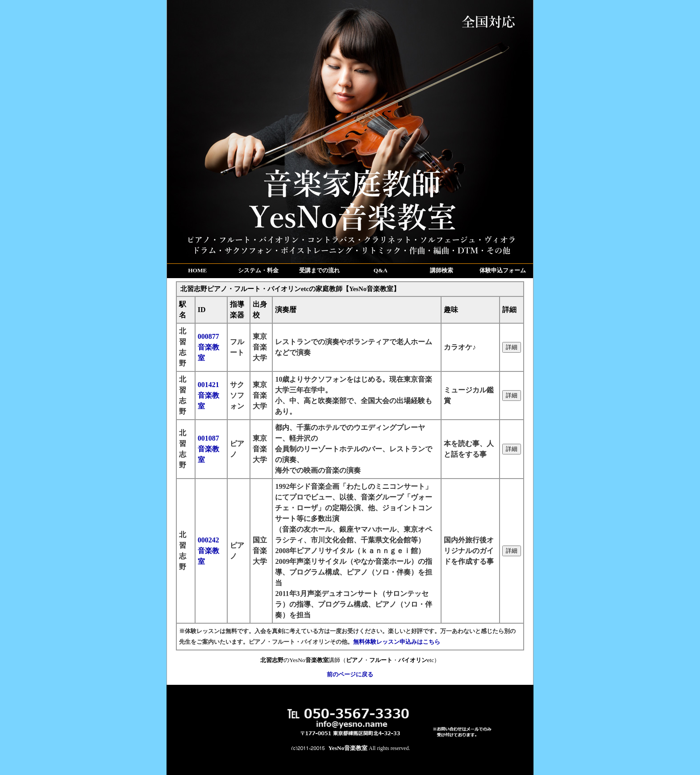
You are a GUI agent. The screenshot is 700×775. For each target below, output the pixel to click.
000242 (208, 551)
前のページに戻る (350, 674)
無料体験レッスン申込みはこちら (397, 642)
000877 (208, 347)
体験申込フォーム (503, 270)
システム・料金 (258, 270)
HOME (197, 270)
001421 (208, 395)
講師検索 (442, 270)
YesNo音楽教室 (348, 748)
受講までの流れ (319, 270)
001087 (208, 449)
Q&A (381, 270)
